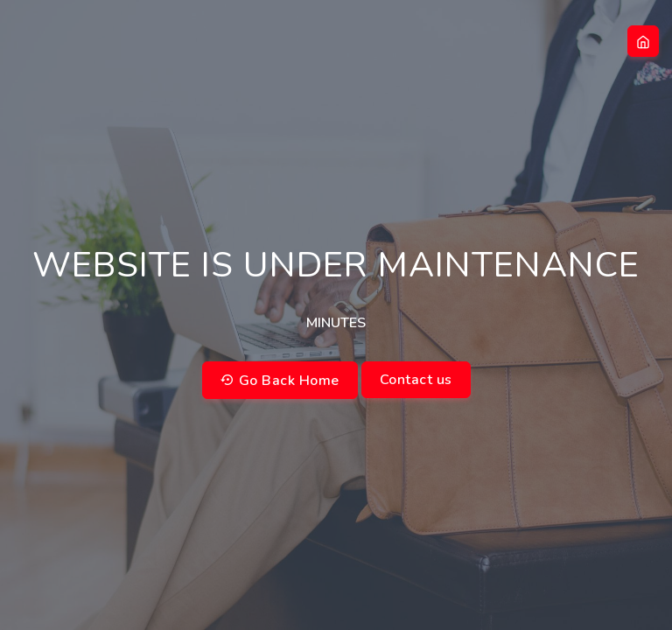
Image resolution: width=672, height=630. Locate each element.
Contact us (416, 380)
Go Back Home (280, 381)
